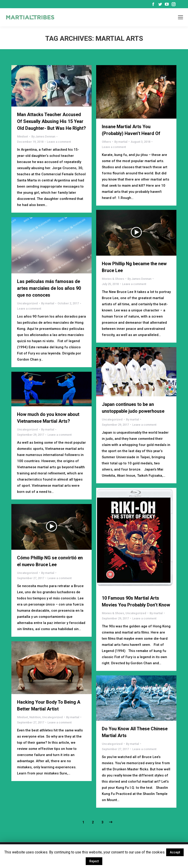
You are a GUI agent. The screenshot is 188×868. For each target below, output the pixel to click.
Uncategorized (27, 303)
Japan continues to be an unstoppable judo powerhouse (133, 408)
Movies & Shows (113, 279)
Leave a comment (59, 142)
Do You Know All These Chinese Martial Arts (135, 732)
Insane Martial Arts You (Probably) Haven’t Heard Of (131, 130)
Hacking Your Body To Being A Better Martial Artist (49, 705)
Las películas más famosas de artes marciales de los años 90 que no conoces (49, 288)
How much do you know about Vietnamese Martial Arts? (48, 418)
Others (106, 142)
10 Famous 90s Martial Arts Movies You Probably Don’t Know (136, 601)
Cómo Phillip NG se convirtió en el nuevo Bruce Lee (50, 561)
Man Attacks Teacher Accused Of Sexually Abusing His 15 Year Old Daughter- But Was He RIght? (51, 121)
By (43, 136)
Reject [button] (94, 861)
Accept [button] (175, 852)
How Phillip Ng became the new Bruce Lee (134, 267)
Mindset (23, 136)
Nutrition (35, 717)
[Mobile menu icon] (180, 17)
